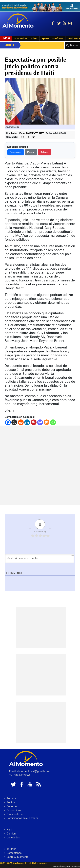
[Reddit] (21, 422)
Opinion (11, 834)
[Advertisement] (40, 465)
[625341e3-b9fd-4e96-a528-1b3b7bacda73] (40, 7)
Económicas (58, 38)
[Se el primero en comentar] (40, 559)
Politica (34, 38)
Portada (11, 798)
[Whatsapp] (53, 422)
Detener (45, 152)
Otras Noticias (21, 38)
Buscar (74, 45)
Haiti (9, 830)
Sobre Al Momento (18, 857)
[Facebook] (8, 422)
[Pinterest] (34, 422)
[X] (14, 422)
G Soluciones (74, 867)
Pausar (31, 152)
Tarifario (11, 849)
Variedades (13, 838)
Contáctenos (14, 853)
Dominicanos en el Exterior (22, 818)
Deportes (45, 38)
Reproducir (16, 152)
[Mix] (47, 422)
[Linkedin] (27, 422)
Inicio (6, 38)
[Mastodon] (40, 422)
